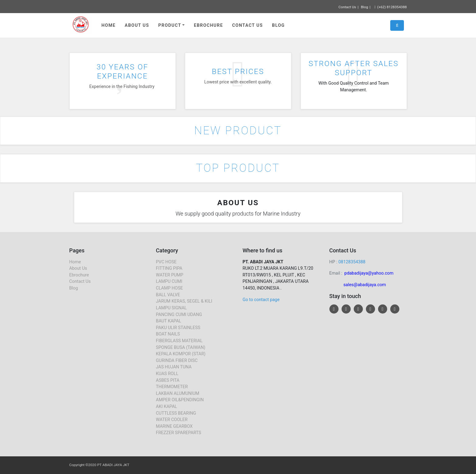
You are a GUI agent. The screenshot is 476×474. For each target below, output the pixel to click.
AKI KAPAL (167, 407)
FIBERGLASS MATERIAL (179, 341)
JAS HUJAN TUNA (174, 367)
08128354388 (352, 262)
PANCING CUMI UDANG (179, 315)
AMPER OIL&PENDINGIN (180, 400)
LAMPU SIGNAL (172, 308)
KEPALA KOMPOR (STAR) (181, 354)
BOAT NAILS (168, 334)
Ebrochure (208, 25)
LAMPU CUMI (169, 281)
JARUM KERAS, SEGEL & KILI (184, 301)
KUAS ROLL (167, 374)
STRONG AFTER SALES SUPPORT (354, 68)
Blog (364, 7)
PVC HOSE (166, 262)
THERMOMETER (172, 387)
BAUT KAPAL (169, 321)
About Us (137, 25)
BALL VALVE (168, 295)
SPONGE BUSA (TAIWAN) (181, 348)
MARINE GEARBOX (174, 426)
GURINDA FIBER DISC (177, 361)
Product (170, 25)
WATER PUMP (170, 275)
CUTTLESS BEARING (176, 413)
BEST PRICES (238, 71)
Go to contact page (261, 300)
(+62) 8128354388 (391, 7)
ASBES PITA (168, 380)
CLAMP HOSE (170, 288)
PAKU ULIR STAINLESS (178, 328)
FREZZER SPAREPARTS (179, 433)
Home (109, 25)
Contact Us (347, 7)
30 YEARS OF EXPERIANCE (122, 71)
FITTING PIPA (169, 268)
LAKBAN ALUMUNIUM (178, 393)
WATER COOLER (172, 420)
